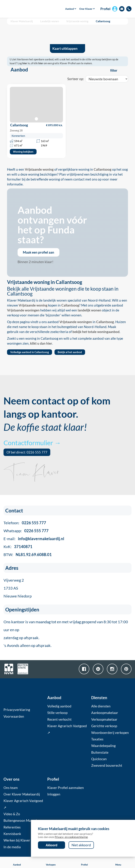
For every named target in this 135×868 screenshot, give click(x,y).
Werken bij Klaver (17, 840)
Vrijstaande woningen (23, 310)
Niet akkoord (81, 845)
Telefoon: (25, 523)
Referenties (12, 827)
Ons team (11, 788)
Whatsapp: (26, 531)
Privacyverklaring (17, 710)
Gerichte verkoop (104, 726)
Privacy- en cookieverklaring (71, 837)
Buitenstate (100, 752)
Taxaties (97, 739)
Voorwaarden (14, 716)
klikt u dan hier (41, 343)
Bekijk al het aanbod (70, 352)
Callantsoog (103, 21)
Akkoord (52, 845)
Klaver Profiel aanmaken (66, 788)
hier (25, 63)
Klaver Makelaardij (22, 21)
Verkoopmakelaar (104, 719)
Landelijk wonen (50, 21)
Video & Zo (12, 814)
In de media (12, 847)
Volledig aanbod (59, 706)
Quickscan (99, 759)
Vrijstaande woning (77, 21)
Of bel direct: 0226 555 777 (27, 452)
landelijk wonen (89, 310)
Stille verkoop (57, 713)
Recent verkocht (59, 719)
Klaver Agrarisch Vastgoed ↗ (67, 729)
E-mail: (34, 539)
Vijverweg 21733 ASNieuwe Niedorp (18, 588)
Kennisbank (12, 834)
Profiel (105, 9)
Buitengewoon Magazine (22, 821)
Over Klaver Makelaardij (22, 794)
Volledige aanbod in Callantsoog (30, 352)
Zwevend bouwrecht (107, 765)
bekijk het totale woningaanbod (96, 332)
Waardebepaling (103, 746)
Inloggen (54, 794)
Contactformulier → (32, 443)
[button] (70, 9)
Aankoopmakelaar (105, 713)
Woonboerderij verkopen (110, 733)
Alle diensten (101, 706)
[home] (23, 9)
